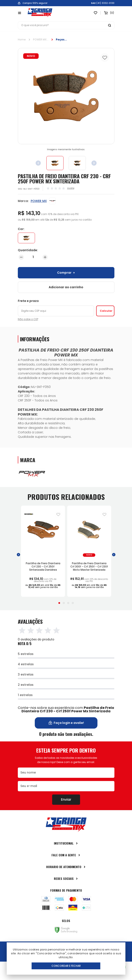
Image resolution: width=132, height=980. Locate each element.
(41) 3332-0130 (105, 3)
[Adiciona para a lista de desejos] (58, 514)
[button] (18, 555)
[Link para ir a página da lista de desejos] (96, 13)
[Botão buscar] (109, 25)
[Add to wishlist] (105, 58)
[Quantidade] (33, 257)
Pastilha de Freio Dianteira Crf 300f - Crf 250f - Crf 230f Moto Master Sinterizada (89, 566)
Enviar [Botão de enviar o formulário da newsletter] (66, 800)
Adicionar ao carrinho (66, 287)
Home (22, 39)
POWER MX (40, 39)
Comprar (66, 273)
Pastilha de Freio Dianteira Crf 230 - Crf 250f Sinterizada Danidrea (43, 566)
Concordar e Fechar (66, 966)
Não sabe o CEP (28, 319)
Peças (60, 39)
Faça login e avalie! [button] (66, 723)
